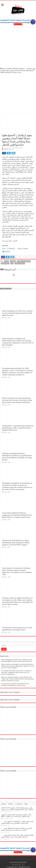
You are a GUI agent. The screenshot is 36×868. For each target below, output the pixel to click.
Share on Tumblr (23, 249)
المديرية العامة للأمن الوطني (24, 261)
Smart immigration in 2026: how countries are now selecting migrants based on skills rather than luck (17, 313)
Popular (11, 804)
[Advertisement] (18, 48)
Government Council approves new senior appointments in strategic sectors (17, 629)
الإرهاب (7, 261)
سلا (12, 263)
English (9, 69)
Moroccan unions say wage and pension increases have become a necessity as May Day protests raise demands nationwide (17, 400)
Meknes (22, 69)
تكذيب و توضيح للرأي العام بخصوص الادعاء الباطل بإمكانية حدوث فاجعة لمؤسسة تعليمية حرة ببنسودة (17, 809)
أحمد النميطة (7, 148)
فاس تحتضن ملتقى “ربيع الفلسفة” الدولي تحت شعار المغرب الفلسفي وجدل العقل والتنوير (17, 822)
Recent (4, 804)
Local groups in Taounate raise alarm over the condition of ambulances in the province (15, 684)
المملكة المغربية (5, 263)
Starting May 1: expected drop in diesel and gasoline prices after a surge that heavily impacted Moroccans (18, 428)
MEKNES (16, 69)
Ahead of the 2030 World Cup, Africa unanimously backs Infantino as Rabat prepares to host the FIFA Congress (16, 543)
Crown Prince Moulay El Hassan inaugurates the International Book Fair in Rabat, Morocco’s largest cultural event (17, 515)
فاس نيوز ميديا (7, 241)
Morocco (11, 150)
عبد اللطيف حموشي (20, 263)
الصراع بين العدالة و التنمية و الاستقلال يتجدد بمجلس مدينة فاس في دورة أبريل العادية (16, 829)
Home (3, 69)
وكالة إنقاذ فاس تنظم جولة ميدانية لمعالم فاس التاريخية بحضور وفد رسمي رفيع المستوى (17, 836)
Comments (19, 804)
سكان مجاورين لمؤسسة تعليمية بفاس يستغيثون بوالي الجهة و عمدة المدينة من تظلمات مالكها (16, 815)
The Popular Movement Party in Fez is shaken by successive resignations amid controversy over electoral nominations (16, 672)
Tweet (4, 249)
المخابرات (13, 261)
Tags (26, 804)
